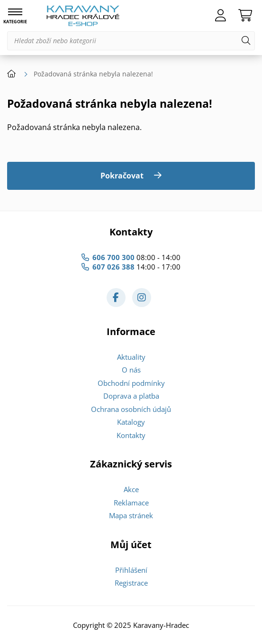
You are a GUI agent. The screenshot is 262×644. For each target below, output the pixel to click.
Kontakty (131, 435)
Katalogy (131, 422)
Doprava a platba (131, 396)
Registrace (131, 583)
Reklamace (131, 503)
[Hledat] (246, 41)
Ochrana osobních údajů (131, 409)
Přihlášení (131, 570)
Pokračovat (122, 176)
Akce (131, 489)
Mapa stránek (131, 515)
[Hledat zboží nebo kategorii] (131, 41)
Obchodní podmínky (131, 383)
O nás (131, 370)
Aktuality (131, 357)
